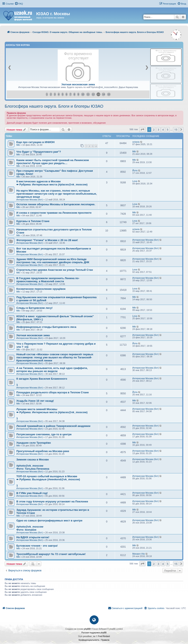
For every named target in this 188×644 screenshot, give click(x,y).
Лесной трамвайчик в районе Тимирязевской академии (53, 426)
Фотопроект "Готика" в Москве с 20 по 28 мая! (47, 240)
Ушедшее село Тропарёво (34, 443)
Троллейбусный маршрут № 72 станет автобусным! (51, 554)
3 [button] (158, 130)
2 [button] (154, 130)
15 (109, 94)
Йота (135, 170)
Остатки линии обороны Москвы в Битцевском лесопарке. (56, 204)
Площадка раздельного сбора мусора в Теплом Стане (53, 392)
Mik (18, 145)
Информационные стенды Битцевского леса (46, 327)
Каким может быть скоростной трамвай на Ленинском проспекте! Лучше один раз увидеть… (53, 162)
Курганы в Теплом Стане (33, 221)
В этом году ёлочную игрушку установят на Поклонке (52, 501)
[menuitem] (19, 4)
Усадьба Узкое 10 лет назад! (35, 401)
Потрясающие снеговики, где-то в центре (44, 434)
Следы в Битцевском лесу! (34, 308)
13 (98, 94)
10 (83, 94)
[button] (142, 130)
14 (104, 94)
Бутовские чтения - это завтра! (37, 546)
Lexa (135, 181)
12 (93, 94)
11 (88, 94)
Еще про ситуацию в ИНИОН (35, 142)
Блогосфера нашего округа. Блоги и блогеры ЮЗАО (54, 106)
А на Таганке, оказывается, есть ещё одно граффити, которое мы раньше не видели (52, 370)
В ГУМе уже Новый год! (32, 493)
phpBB (87, 629)
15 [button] (176, 130)
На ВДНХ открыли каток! (33, 537)
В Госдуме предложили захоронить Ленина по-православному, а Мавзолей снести (48, 280)
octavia (136, 142)
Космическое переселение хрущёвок (41, 289)
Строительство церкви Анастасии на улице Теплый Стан (55, 270)
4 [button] (163, 130)
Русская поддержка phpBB (94, 633)
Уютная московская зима (78, 84)
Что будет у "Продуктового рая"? (39, 152)
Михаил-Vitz (139, 554)
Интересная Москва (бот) (30, 200)
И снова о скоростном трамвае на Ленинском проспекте (54, 213)
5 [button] (168, 130)
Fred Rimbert (104, 636)
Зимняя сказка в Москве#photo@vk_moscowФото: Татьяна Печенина (33, 464)
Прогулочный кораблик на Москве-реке (43, 451)
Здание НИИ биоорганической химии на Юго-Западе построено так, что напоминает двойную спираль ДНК (53, 261)
